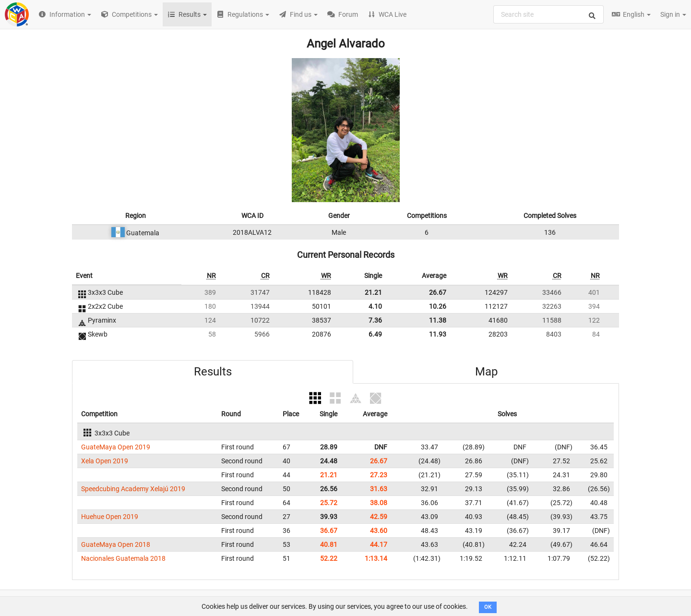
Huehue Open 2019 (110, 517)
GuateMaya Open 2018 (116, 544)
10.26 (438, 306)
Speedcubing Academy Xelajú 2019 (133, 489)
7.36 (375, 320)
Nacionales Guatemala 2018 (123, 558)
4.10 (375, 306)
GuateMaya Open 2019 (116, 447)
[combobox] (548, 14)
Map (486, 372)
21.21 (373, 292)
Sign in (673, 14)
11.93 (438, 334)
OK (488, 607)
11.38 (438, 320)
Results (213, 372)
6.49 (375, 334)
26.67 (438, 292)
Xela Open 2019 (105, 461)
